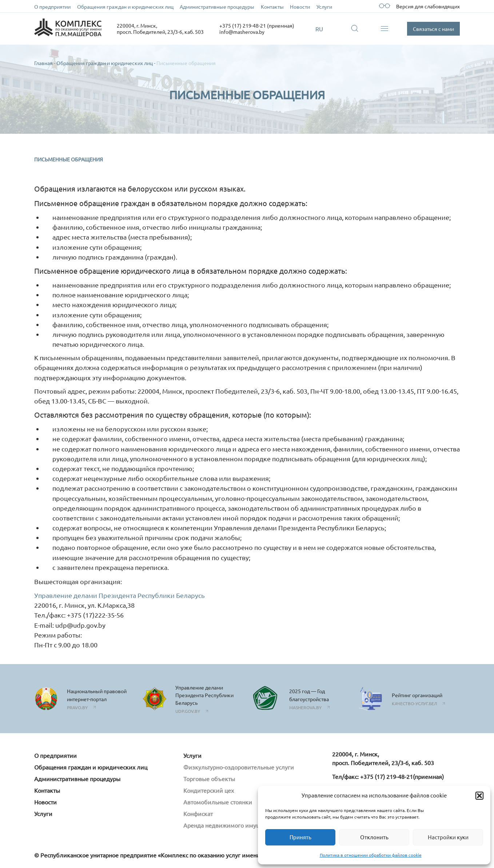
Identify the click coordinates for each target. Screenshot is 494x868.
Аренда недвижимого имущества (229, 825)
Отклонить (374, 837)
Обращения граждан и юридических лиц (125, 7)
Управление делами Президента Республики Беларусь (119, 595)
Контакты (272, 7)
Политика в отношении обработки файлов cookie (371, 855)
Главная (43, 63)
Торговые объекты (209, 779)
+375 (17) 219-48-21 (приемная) (257, 25)
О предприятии (52, 7)
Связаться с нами (433, 29)
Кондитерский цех (209, 790)
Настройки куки (448, 837)
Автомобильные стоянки (218, 802)
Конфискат (198, 813)
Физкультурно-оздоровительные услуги (239, 767)
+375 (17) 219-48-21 (387, 776)
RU (319, 29)
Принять (300, 837)
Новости (300, 7)
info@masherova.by (242, 32)
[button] (479, 796)
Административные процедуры (217, 7)
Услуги (324, 7)
